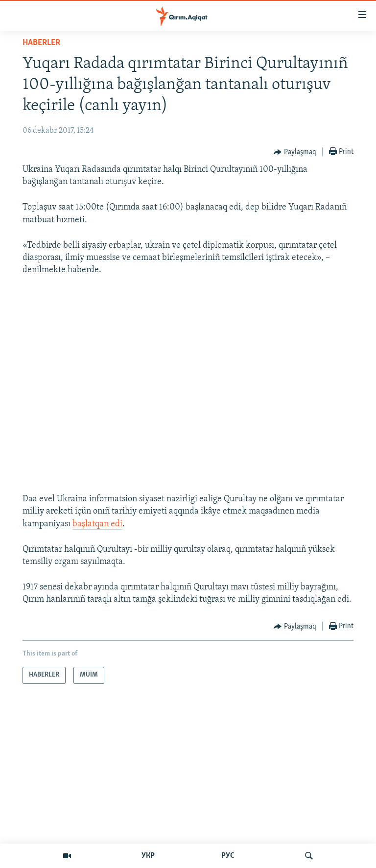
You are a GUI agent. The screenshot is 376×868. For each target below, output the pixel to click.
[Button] (295, 152)
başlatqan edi (97, 524)
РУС (228, 856)
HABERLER (41, 43)
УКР (148, 856)
